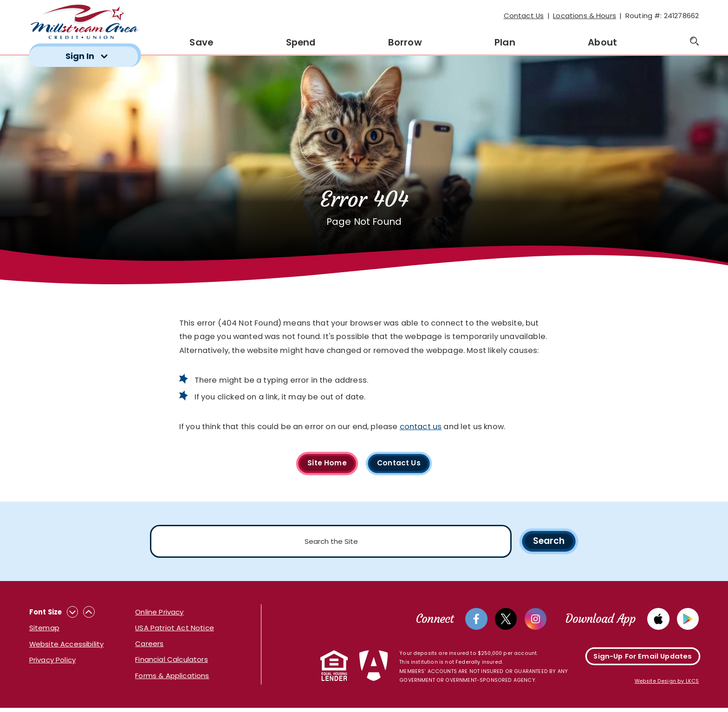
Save (201, 42)
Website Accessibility (66, 647)
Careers (149, 647)
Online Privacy (159, 615)
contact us (421, 427)
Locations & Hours (585, 16)
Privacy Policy (52, 663)
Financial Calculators (171, 663)
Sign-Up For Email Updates (643, 660)
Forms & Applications (172, 678)
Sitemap (44, 631)
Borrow (405, 42)
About (602, 42)
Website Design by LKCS (667, 686)
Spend (301, 42)
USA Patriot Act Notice (175, 631)
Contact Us (524, 16)
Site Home (326, 464)
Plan (505, 42)
